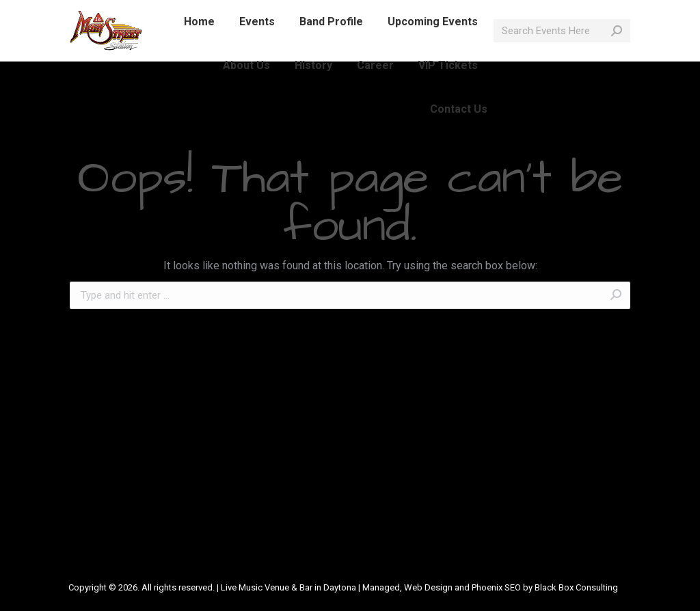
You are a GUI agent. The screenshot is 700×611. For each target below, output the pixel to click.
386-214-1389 (138, 12)
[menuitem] (199, 46)
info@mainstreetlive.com (245, 12)
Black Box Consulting (576, 587)
